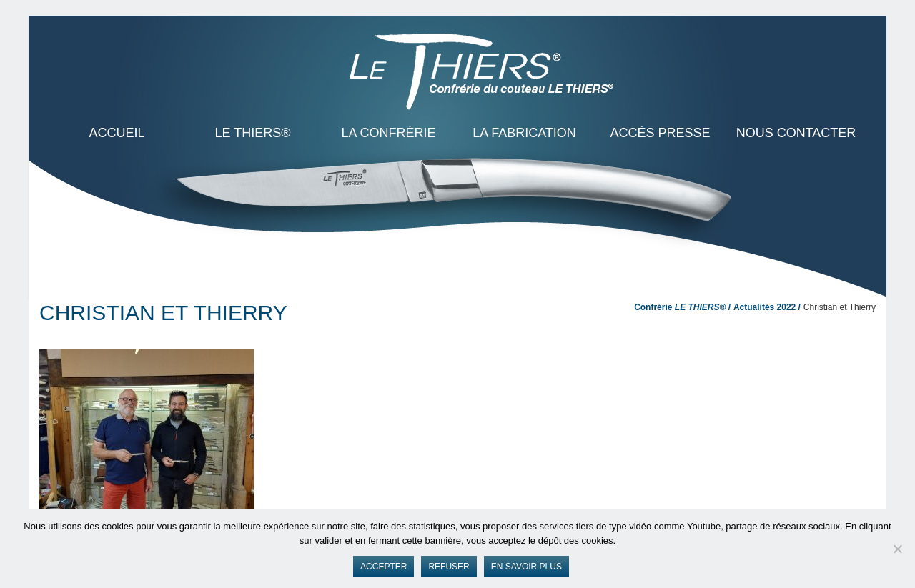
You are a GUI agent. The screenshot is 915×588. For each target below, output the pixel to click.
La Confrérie (388, 133)
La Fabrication (524, 133)
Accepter (384, 567)
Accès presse (660, 133)
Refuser (449, 567)
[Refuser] (897, 549)
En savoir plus (526, 567)
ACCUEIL (117, 133)
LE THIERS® (253, 133)
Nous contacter (796, 133)
